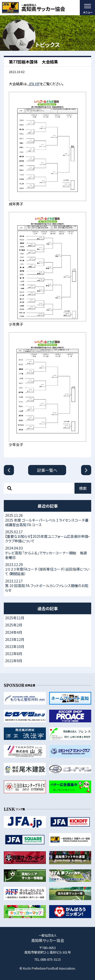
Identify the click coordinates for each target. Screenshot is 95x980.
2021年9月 (14, 661)
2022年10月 (15, 646)
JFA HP (34, 84)
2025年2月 (14, 625)
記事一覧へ (47, 470)
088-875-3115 (51, 959)
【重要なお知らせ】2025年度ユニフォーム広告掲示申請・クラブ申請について (48, 536)
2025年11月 (15, 618)
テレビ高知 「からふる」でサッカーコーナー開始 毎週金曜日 (48, 553)
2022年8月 (14, 654)
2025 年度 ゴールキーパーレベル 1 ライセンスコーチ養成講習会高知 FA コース (48, 520)
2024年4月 (14, 632)
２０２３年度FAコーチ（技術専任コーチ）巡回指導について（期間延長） (48, 569)
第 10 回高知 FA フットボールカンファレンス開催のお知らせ (48, 586)
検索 (83, 488)
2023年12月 (15, 639)
